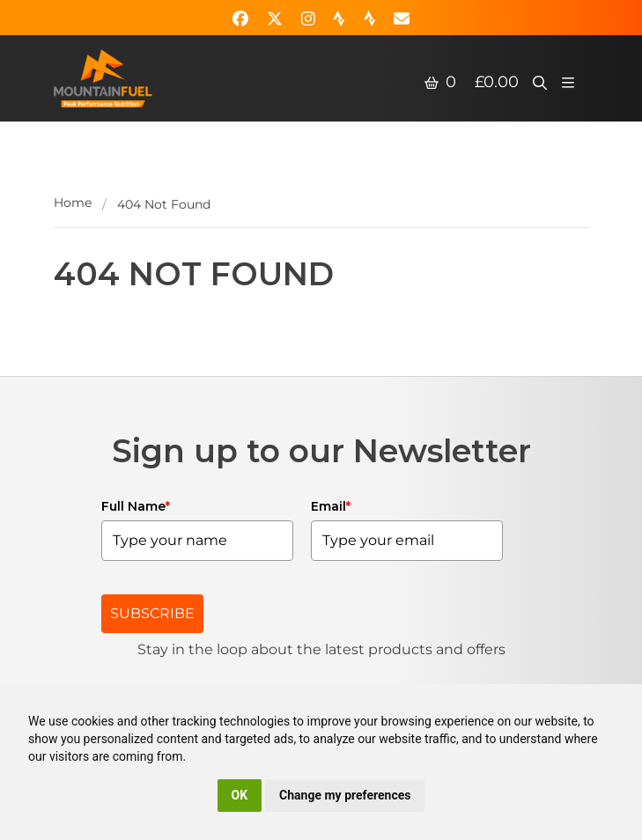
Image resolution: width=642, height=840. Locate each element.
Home (73, 203)
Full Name (136, 506)
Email (331, 506)
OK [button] (240, 795)
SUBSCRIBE (152, 613)
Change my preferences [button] (345, 795)
